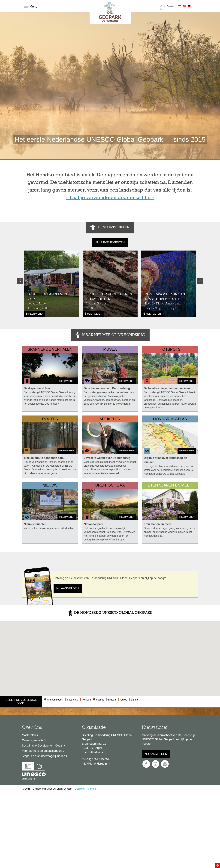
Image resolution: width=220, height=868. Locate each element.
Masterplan (29, 736)
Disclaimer (80, 789)
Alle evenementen (110, 243)
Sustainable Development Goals (42, 746)
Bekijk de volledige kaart (21, 702)
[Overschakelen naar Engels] (184, 6)
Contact (170, 6)
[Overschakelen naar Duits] (189, 6)
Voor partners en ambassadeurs (42, 751)
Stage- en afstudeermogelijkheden (44, 757)
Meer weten (35, 314)
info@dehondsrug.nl (95, 764)
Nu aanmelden (68, 589)
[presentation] (20, 281)
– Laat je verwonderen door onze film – (110, 198)
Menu (31, 6)
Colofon (92, 789)
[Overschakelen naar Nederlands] (180, 6)
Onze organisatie (33, 741)
